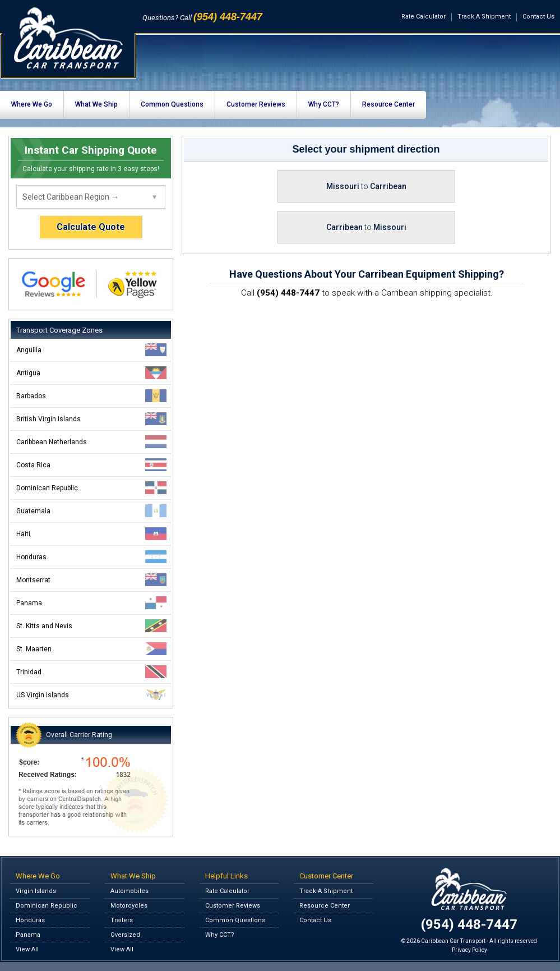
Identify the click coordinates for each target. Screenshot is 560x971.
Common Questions (172, 104)
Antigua (91, 373)
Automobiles (129, 891)
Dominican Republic (91, 488)
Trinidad (91, 672)
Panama (91, 603)
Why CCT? (324, 104)
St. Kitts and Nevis (91, 626)
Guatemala (91, 511)
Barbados (91, 396)
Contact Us (538, 17)
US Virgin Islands (91, 695)
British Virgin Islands (91, 419)
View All (27, 949)
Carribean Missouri (366, 227)
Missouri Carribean (366, 186)
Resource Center (388, 104)
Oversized (125, 935)
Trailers (122, 920)
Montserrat (91, 580)
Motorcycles (129, 906)
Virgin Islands (36, 891)
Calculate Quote (91, 227)
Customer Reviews (256, 104)
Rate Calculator (424, 17)
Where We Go (32, 104)
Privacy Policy (469, 950)
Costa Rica (91, 465)
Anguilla (91, 350)
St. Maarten (91, 649)
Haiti (91, 534)
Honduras (91, 557)
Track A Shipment (484, 17)
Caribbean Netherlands (91, 442)
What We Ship (96, 104)
